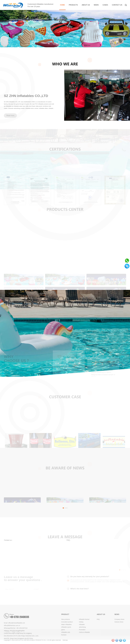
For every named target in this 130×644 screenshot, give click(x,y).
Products (73, 5)
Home (62, 5)
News (96, 5)
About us (86, 5)
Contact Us (117, 5)
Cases (105, 5)
